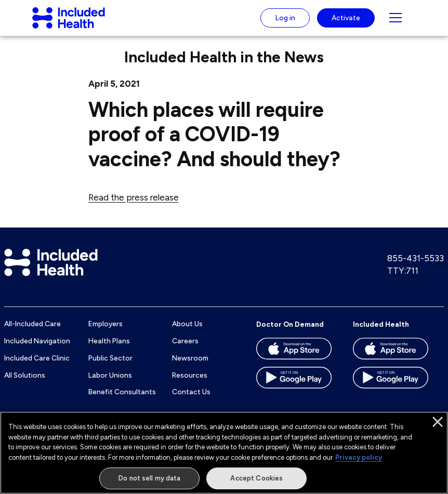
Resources (190, 384)
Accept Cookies (256, 478)
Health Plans (109, 351)
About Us (187, 333)
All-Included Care (32, 333)
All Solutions (25, 384)
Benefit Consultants (122, 402)
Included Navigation (37, 351)
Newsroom (190, 367)
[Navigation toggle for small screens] (396, 23)
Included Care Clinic (37, 367)
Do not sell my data (149, 478)
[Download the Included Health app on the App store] (391, 362)
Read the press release (134, 207)
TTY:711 (403, 280)
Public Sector (110, 367)
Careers (185, 351)
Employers (106, 333)
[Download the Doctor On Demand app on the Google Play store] (294, 391)
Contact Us (191, 402)
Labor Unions (110, 384)
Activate (346, 22)
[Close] (438, 422)
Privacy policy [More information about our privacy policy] (359, 457)
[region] (224, 453)
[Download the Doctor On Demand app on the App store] (294, 362)
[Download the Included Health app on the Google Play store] (391, 391)
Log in (285, 22)
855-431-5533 (416, 268)
